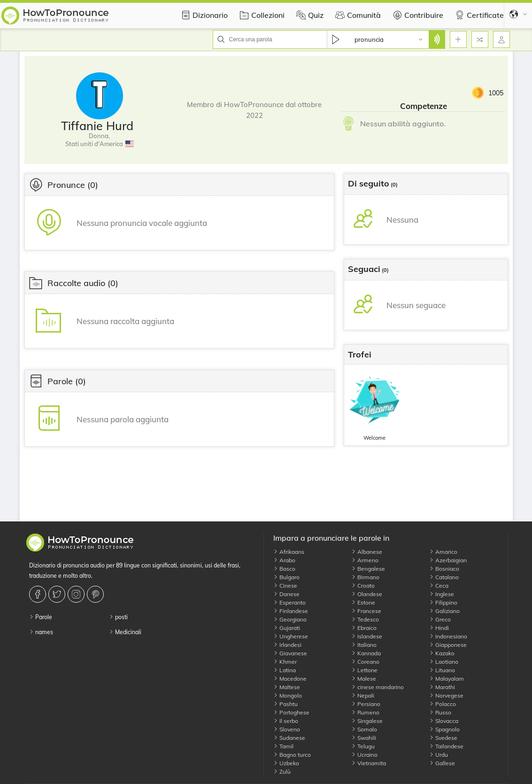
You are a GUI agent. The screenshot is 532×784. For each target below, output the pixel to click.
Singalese (367, 721)
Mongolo (288, 695)
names (41, 632)
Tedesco (365, 619)
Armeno (365, 560)
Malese (364, 679)
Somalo (364, 729)
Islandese (367, 636)
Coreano (365, 662)
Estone (363, 602)
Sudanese (289, 738)
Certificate (478, 15)
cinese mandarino (378, 687)
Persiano (366, 704)
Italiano (364, 645)
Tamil (283, 746)
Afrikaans (289, 552)
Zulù (282, 772)
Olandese (367, 594)
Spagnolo (444, 729)
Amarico (443, 552)
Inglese (442, 594)
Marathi (442, 687)
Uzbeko (286, 763)
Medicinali (125, 632)
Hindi (439, 628)
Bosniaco (444, 569)
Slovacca (444, 721)
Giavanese (290, 653)
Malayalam (447, 679)
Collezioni (261, 15)
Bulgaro (286, 577)
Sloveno (287, 729)
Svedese (443, 738)
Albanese (367, 552)
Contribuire (417, 15)
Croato (363, 586)
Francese (366, 611)
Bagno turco (292, 755)
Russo (440, 712)
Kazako (442, 653)
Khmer (285, 662)
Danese (286, 594)
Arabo (284, 560)
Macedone (290, 679)
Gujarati (287, 628)
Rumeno (365, 712)
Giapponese (448, 645)
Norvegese (446, 695)
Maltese (287, 687)
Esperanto (289, 602)
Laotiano (444, 662)
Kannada (366, 653)
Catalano (444, 577)
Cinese (285, 586)
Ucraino (364, 755)
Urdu (439, 755)
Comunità (357, 15)
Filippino (443, 602)
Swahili (364, 738)
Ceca (439, 586)
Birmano (365, 577)
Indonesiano (448, 636)
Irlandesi (287, 645)
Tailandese (446, 746)
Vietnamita (369, 763)
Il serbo (286, 721)
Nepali (363, 695)
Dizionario (203, 15)
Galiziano (444, 611)
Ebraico (364, 628)
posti (118, 617)
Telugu (363, 746)
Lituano (442, 670)
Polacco (443, 704)
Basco (284, 569)
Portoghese (291, 712)
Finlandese (291, 611)
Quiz (309, 15)
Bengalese (368, 569)
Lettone (364, 670)
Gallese (442, 763)
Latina (285, 670)
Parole (41, 617)
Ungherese (291, 636)
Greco (440, 619)
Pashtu (285, 704)
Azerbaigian (448, 560)
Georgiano (290, 619)
